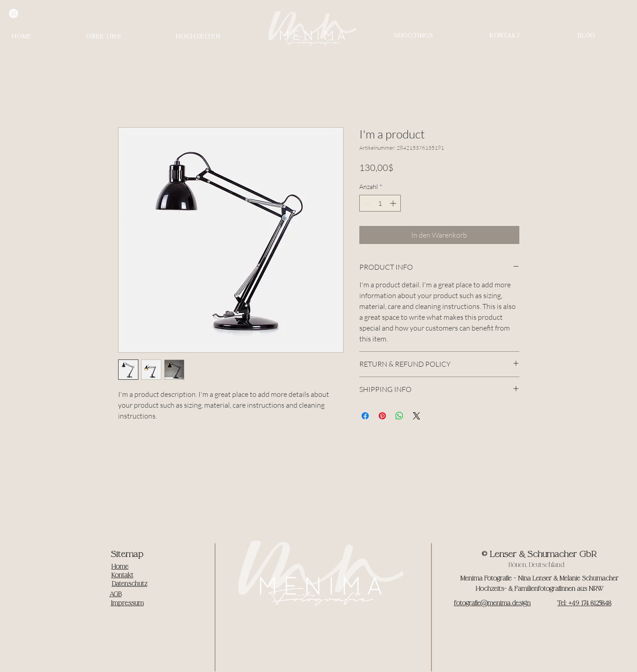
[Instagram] (14, 14)
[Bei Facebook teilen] (365, 416)
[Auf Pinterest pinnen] (382, 416)
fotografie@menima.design (492, 603)
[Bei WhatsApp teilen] (399, 416)
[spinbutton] (380, 203)
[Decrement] (366, 203)
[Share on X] (417, 416)
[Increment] (394, 203)
